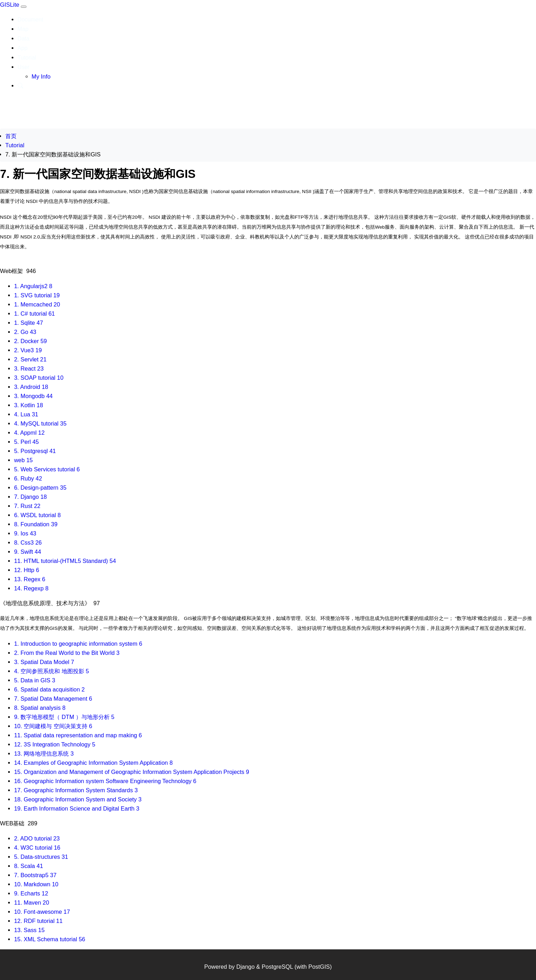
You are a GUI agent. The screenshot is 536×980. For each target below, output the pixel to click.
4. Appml (29, 433)
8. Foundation (36, 524)
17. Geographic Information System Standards (76, 790)
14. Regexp (31, 588)
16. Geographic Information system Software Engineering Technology (105, 781)
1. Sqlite (29, 323)
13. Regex (30, 579)
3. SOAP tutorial (39, 378)
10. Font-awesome (42, 912)
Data (24, 39)
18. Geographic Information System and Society (78, 799)
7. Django (30, 497)
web (23, 460)
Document (30, 20)
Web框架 (18, 271)
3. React (29, 368)
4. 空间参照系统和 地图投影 (51, 671)
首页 (11, 136)
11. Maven (32, 903)
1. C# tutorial (35, 314)
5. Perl (26, 442)
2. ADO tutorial (37, 838)
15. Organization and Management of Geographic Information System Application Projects (132, 772)
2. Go (25, 332)
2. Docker (30, 341)
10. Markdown (36, 884)
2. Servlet (30, 359)
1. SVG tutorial (37, 295)
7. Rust (27, 506)
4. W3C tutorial (37, 848)
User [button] (24, 67)
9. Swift (28, 552)
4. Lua (26, 414)
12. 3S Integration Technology (55, 744)
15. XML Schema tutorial (50, 939)
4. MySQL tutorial (40, 423)
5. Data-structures (41, 857)
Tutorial (27, 58)
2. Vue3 (28, 350)
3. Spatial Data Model (44, 662)
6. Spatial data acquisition (49, 689)
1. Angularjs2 (33, 286)
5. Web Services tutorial (47, 469)
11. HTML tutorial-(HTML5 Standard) (65, 561)
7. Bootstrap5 (35, 875)
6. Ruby (28, 478)
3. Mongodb (33, 396)
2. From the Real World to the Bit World (67, 653)
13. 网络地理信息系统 (44, 753)
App (23, 48)
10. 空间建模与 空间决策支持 (53, 726)
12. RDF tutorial (38, 921)
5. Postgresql (35, 451)
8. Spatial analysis (40, 708)
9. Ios (25, 533)
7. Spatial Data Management (53, 699)
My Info (41, 76)
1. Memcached (37, 304)
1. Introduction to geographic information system (78, 644)
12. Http (27, 570)
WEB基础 (19, 823)
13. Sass (29, 930)
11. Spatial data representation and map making (78, 735)
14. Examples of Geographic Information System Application (93, 763)
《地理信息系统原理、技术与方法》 (50, 603)
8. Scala (29, 866)
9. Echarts (31, 893)
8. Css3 (28, 542)
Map (23, 29)
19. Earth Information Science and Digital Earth (77, 808)
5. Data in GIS (35, 680)
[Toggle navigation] (24, 7)
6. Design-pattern (40, 488)
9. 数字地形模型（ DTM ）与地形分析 (64, 717)
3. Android (31, 387)
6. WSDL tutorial (37, 515)
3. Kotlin (29, 405)
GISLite (10, 5)
